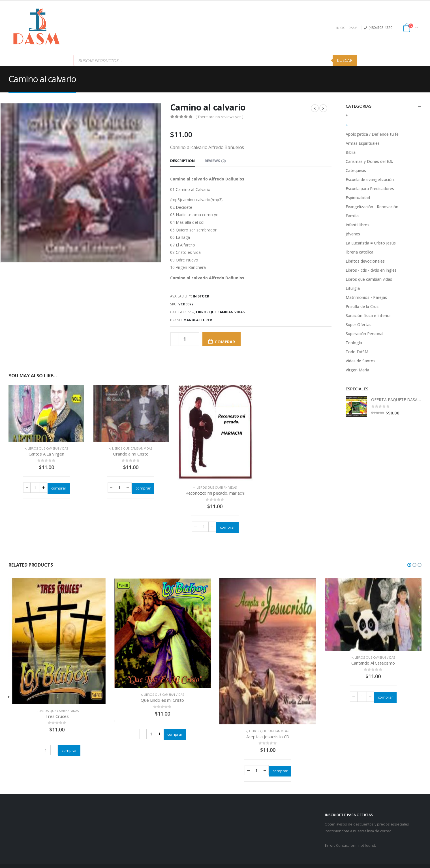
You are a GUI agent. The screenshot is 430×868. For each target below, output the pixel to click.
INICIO (341, 28)
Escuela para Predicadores (370, 189)
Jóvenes (353, 234)
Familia (352, 216)
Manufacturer (198, 320)
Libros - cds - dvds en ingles (371, 270)
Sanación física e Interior (368, 315)
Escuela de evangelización (370, 179)
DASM (353, 28)
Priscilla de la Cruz (362, 306)
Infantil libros (358, 225)
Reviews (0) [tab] (215, 161)
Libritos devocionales (365, 261)
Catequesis (356, 170)
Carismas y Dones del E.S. (369, 161)
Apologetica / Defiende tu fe (372, 134)
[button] (409, 565)
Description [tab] (182, 161)
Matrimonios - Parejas (366, 297)
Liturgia (353, 288)
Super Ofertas (359, 325)
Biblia (351, 152)
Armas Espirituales (363, 143)
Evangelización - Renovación (372, 207)
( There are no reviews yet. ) (219, 117)
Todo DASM (357, 352)
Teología (354, 343)
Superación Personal (364, 334)
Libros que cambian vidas (220, 312)
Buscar (345, 60)
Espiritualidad (358, 198)
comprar (225, 342)
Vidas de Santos (361, 361)
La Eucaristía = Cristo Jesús (371, 243)
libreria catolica (360, 252)
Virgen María (357, 370)
